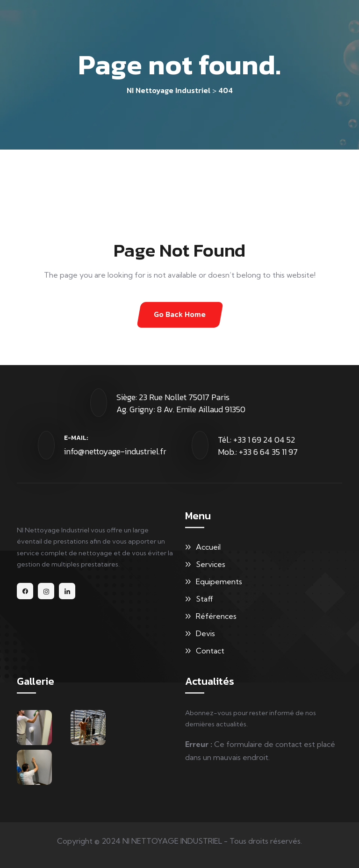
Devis (205, 633)
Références (216, 616)
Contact (210, 651)
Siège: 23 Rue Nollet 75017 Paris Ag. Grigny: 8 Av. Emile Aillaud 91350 (181, 403)
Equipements (219, 581)
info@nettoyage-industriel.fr (115, 451)
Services (211, 564)
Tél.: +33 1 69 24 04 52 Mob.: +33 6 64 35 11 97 (258, 446)
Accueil (208, 547)
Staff (205, 599)
